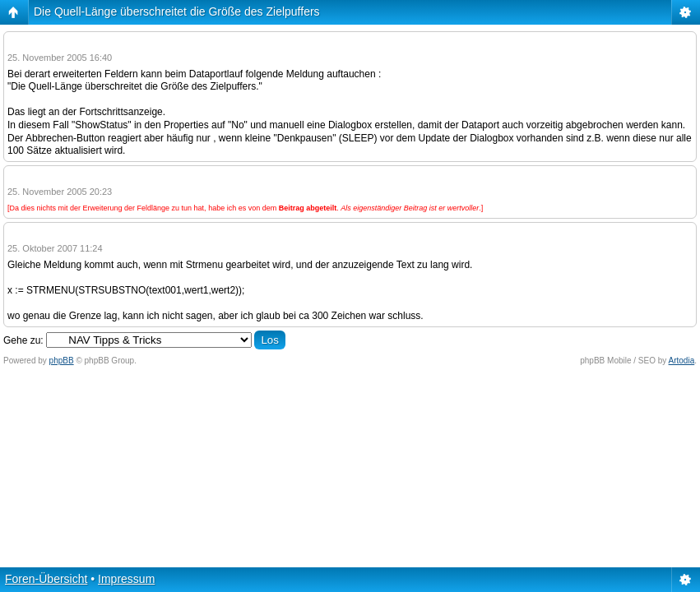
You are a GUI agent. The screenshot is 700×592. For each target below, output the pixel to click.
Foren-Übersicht (46, 579)
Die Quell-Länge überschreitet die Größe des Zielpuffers (177, 12)
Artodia (682, 361)
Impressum (126, 579)
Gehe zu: (23, 340)
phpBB (62, 361)
